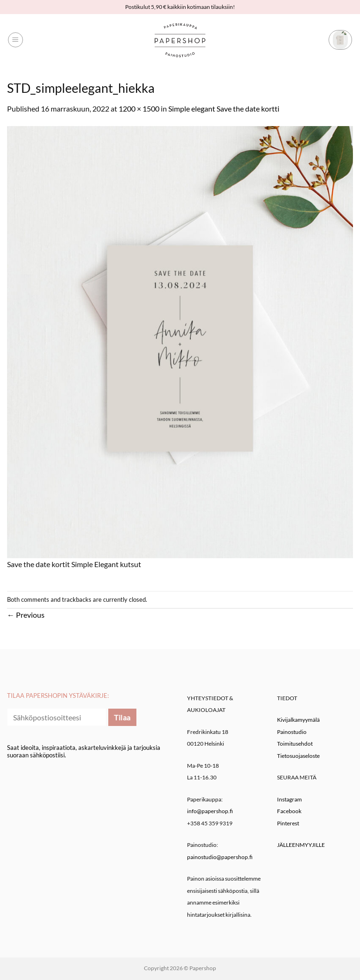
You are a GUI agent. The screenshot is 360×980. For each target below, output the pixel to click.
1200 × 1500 (139, 108)
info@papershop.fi (210, 811)
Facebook (289, 811)
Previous (26, 615)
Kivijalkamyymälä (298, 720)
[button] (15, 40)
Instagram (289, 799)
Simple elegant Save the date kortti (224, 108)
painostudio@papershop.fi (220, 857)
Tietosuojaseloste (298, 756)
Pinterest (288, 823)
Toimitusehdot (295, 744)
